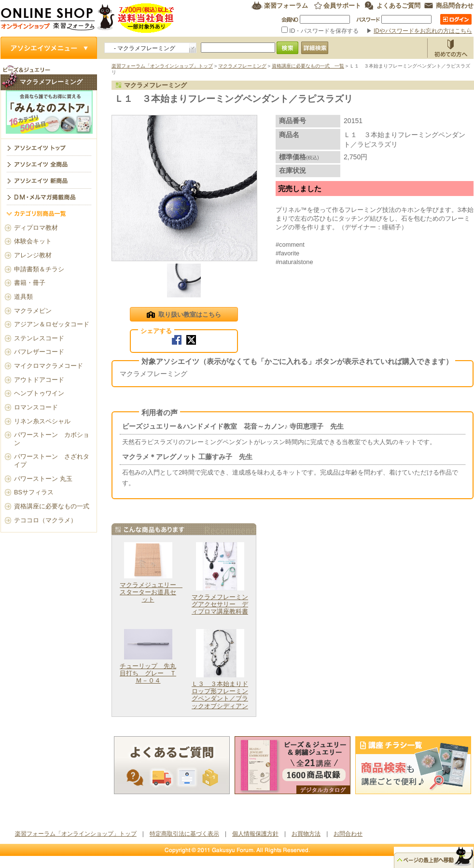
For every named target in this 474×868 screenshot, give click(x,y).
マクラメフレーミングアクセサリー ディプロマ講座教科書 (220, 604)
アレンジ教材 (33, 255)
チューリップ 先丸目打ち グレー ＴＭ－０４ (148, 673)
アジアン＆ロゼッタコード (52, 324)
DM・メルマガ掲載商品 (49, 196)
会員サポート (342, 6)
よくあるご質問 (398, 6)
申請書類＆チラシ (39, 269)
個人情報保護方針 (255, 834)
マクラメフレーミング (242, 66)
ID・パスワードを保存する (321, 31)
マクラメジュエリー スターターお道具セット (151, 592)
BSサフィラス (34, 492)
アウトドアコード (39, 380)
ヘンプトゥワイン (39, 393)
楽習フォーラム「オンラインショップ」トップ (162, 66)
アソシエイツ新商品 (49, 180)
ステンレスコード (39, 338)
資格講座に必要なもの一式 (52, 506)
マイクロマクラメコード (49, 366)
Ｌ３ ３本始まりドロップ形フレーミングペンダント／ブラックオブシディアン (220, 695)
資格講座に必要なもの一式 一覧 (308, 66)
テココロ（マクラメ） (45, 520)
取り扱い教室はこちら (184, 315)
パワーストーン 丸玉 (43, 479)
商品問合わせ (455, 6)
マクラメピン (33, 311)
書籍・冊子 (30, 283)
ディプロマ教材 (36, 228)
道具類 (23, 297)
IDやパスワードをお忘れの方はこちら (423, 31)
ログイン (456, 19)
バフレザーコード (39, 352)
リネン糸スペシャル (42, 421)
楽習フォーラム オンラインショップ (88, 18)
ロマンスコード (36, 407)
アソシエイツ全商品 (49, 164)
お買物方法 (450, 48)
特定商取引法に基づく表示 (184, 834)
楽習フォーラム (286, 6)
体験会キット (33, 241)
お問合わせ (348, 834)
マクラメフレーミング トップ (49, 147)
